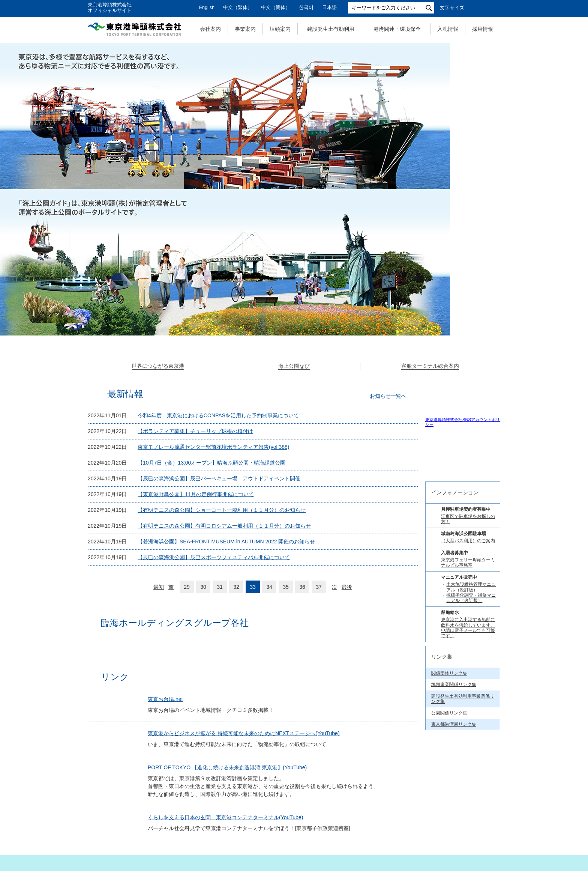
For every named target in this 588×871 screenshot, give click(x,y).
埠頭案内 (280, 29)
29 (187, 439)
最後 (347, 439)
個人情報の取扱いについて (204, 827)
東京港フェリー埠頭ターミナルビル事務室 (468, 554)
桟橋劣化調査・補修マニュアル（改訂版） (471, 589)
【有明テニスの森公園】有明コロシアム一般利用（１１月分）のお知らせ (224, 378)
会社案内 (210, 29)
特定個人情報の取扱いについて (290, 827)
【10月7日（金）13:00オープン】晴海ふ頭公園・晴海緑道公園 (211, 315)
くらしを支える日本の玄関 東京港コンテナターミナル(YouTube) (229, 703)
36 (302, 439)
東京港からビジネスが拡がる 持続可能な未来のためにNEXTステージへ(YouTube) (247, 608)
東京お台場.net (169, 566)
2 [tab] (294, 195)
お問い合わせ (415, 827)
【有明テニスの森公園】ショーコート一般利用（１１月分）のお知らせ (222, 363)
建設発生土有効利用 (331, 29)
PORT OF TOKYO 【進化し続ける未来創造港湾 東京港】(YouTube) (231, 653)
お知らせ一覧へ (388, 248)
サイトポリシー (363, 827)
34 (269, 439)
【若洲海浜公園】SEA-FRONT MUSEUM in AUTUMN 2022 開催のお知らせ (226, 394)
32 (236, 439)
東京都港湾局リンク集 (454, 716)
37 (319, 439)
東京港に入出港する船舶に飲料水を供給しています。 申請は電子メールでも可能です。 (468, 619)
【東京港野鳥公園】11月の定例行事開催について (196, 347)
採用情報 (483, 29)
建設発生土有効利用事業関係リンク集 (463, 690)
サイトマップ (139, 827)
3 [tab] (302, 195)
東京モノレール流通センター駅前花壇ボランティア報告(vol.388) (213, 299)
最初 (159, 439)
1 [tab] (286, 195)
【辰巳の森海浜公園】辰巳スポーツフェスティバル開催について (214, 410)
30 (203, 439)
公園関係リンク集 (449, 704)
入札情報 (448, 29)
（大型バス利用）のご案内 (468, 532)
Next (500, 116)
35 (286, 439)
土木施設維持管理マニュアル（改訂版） (471, 578)
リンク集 (460, 827)
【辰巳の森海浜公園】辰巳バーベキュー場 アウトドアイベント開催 (219, 331)
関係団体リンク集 (449, 665)
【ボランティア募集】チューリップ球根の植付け (195, 284)
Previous (88, 116)
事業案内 (245, 29)
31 (220, 439)
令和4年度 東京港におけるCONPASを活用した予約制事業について (218, 268)
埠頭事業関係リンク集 (454, 676)
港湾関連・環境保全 (397, 29)
